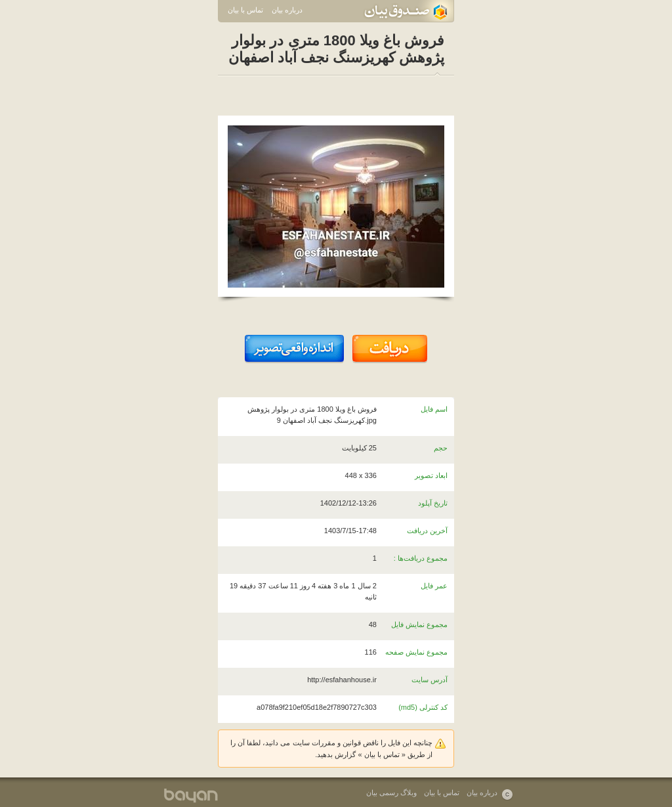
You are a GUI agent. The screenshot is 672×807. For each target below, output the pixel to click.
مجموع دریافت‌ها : (421, 558)
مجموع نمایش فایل (419, 624)
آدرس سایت (430, 680)
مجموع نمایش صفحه (416, 652)
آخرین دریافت (427, 531)
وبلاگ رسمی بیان (391, 793)
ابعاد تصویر (431, 475)
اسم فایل (434, 409)
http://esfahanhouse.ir (342, 680)
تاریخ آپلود (433, 503)
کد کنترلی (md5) (423, 707)
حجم (441, 448)
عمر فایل (434, 586)
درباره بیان (287, 10)
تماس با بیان (245, 10)
